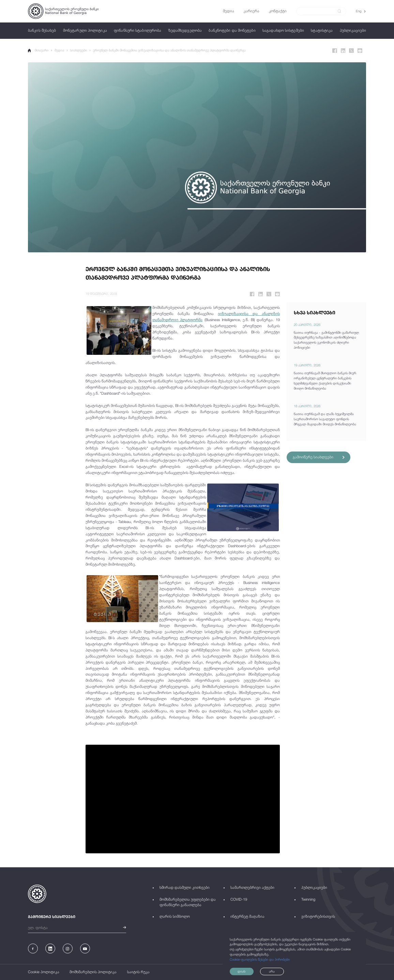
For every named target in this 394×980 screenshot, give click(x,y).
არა (274, 971)
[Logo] (63, 11)
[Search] (319, 11)
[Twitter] (351, 51)
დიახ (242, 971)
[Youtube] (85, 949)
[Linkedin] (343, 51)
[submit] (339, 11)
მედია (60, 50)
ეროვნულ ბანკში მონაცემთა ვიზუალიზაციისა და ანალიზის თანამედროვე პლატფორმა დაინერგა (169, 50)
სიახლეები (79, 50)
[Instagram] (68, 949)
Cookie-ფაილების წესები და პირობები (260, 959)
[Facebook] (335, 51)
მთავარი (38, 50)
